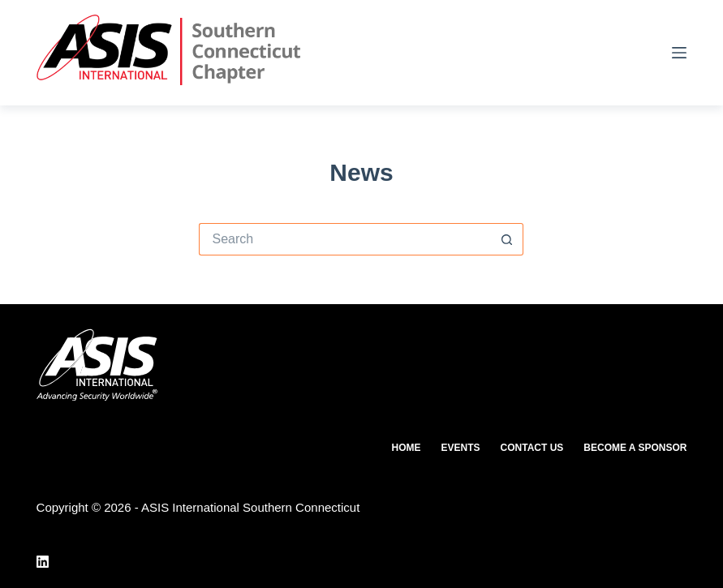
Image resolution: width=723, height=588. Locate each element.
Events (461, 448)
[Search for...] (345, 239)
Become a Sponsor (635, 448)
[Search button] (507, 239)
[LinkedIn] (43, 562)
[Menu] (679, 53)
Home (407, 448)
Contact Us (532, 448)
